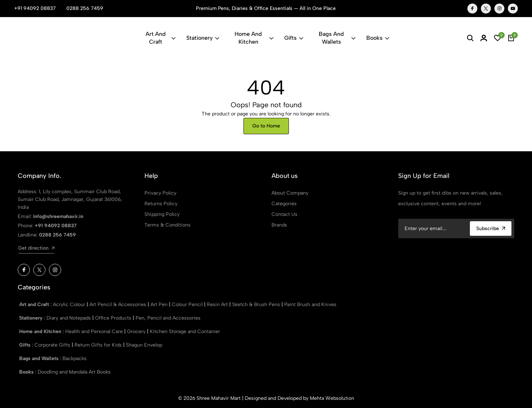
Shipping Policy (162, 214)
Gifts (294, 38)
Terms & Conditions (168, 225)
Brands (279, 225)
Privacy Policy (160, 193)
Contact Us (284, 214)
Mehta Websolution (332, 398)
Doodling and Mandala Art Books (74, 372)
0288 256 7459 (85, 8)
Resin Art (218, 304)
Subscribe (491, 229)
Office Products (114, 318)
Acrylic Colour (70, 304)
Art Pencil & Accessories (119, 304)
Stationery (203, 38)
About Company (290, 193)
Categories (284, 204)
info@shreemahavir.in (58, 216)
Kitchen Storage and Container (185, 331)
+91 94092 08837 (35, 8)
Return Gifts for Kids (99, 345)
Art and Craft (160, 38)
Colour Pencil (188, 304)
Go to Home (266, 126)
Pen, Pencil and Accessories (168, 318)
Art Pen (160, 304)
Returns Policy (161, 204)
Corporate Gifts (53, 345)
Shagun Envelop (144, 345)
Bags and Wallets (337, 38)
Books (378, 38)
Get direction (36, 248)
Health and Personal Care (95, 331)
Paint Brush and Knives (310, 304)
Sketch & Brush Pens (257, 304)
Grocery (137, 331)
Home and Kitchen (254, 38)
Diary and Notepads (69, 318)
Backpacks (75, 358)
